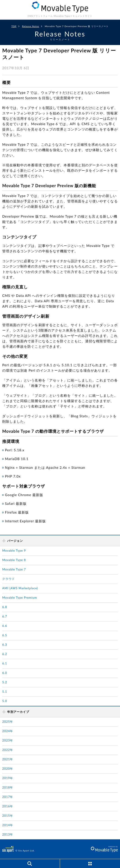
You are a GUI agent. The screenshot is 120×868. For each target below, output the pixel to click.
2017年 (8, 797)
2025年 (8, 722)
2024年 (8, 731)
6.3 (5, 645)
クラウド (9, 579)
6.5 (5, 635)
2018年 (8, 787)
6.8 (5, 607)
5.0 (5, 701)
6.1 (5, 663)
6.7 (5, 616)
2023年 (8, 740)
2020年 (8, 769)
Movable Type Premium (20, 598)
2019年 (8, 778)
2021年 (8, 759)
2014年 (8, 825)
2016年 (8, 806)
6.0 (5, 673)
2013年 (8, 834)
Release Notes (31, 26)
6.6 (5, 626)
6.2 (5, 654)
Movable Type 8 (14, 560)
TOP (14, 26)
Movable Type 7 (14, 569)
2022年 (8, 750)
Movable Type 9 (14, 551)
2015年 (8, 816)
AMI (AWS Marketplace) (20, 588)
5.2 (5, 682)
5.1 (5, 692)
